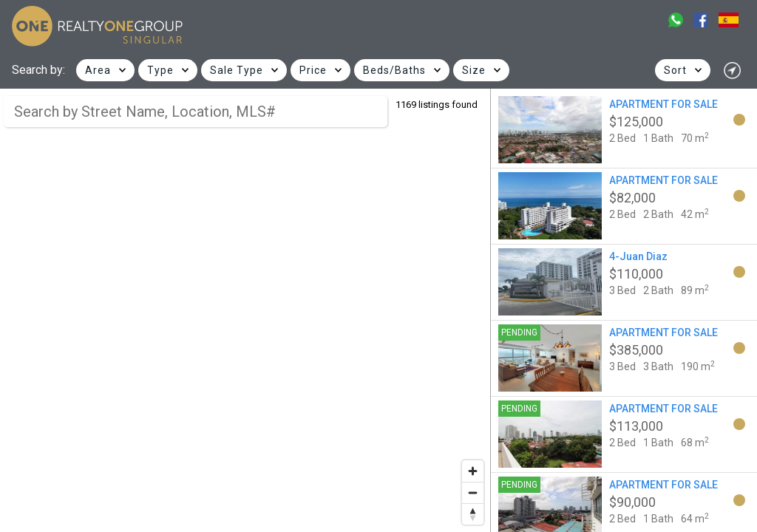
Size (474, 70)
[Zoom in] (473, 471)
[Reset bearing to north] (473, 514)
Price (313, 70)
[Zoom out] (473, 492)
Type (160, 70)
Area (98, 70)
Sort (675, 70)
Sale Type (237, 70)
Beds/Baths (394, 70)
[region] (245, 310)
